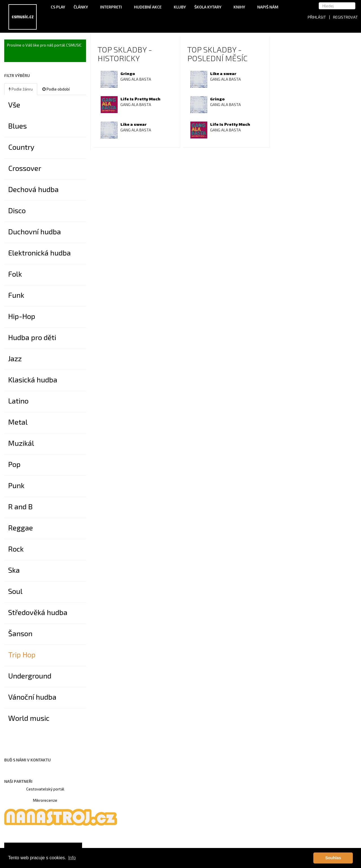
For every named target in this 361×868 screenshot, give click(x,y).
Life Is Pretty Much (140, 99)
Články (83, 7)
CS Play (58, 7)
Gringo (128, 73)
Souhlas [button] (333, 858)
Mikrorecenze (45, 800)
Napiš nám (268, 7)
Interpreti (113, 7)
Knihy (241, 7)
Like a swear (134, 124)
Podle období (56, 89)
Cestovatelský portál (45, 789)
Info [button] (72, 858)
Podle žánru (21, 89)
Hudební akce (150, 7)
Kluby (180, 7)
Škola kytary (210, 7)
